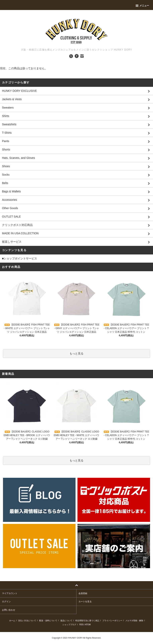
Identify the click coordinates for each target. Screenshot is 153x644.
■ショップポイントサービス (20, 258)
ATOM (88, 625)
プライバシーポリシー (112, 621)
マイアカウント (10, 593)
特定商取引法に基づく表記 (87, 621)
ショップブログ (69, 625)
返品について (66, 621)
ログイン (6, 601)
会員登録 (83, 593)
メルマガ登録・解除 (134, 621)
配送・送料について (48, 621)
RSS (82, 625)
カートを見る (85, 601)
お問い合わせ (9, 610)
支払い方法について (27, 621)
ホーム (12, 621)
